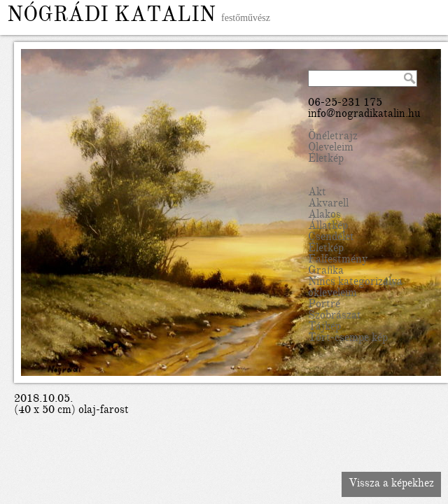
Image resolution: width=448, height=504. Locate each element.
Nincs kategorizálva (355, 283)
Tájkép (324, 328)
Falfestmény (338, 260)
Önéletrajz (333, 137)
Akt (317, 193)
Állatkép (328, 227)
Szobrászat (335, 316)
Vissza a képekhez (391, 484)
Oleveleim (331, 148)
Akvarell (328, 204)
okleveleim (332, 294)
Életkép (326, 160)
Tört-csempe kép (348, 339)
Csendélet (331, 238)
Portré (324, 305)
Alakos (324, 216)
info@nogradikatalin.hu (364, 115)
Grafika (326, 272)
